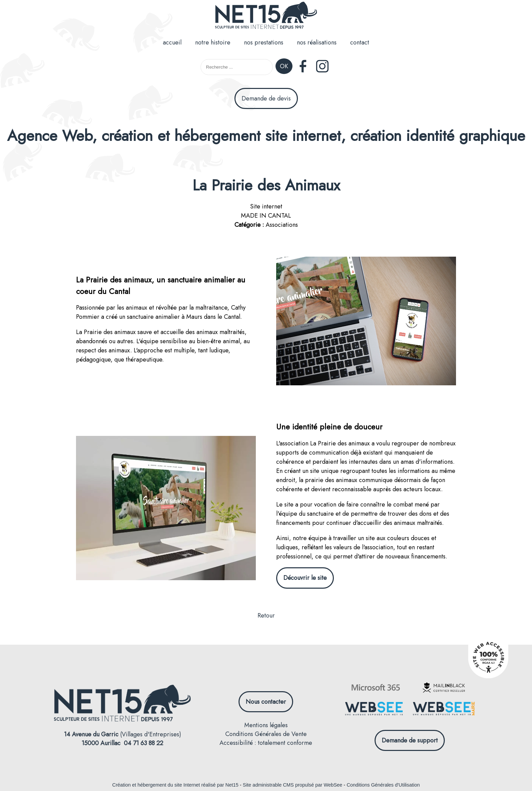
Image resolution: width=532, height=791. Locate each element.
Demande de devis (266, 98)
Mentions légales (266, 725)
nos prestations (264, 42)
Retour (266, 615)
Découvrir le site (305, 578)
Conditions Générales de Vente (266, 734)
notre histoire (213, 42)
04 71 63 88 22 (144, 743)
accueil (172, 42)
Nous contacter (266, 702)
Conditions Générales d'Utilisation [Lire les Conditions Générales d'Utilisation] (383, 785)
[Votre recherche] (237, 67)
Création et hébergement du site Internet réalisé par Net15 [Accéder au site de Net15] (175, 785)
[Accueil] (266, 16)
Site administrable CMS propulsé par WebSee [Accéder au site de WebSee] (293, 785)
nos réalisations (317, 42)
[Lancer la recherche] (284, 67)
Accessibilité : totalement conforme (266, 743)
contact (360, 42)
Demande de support (410, 740)
